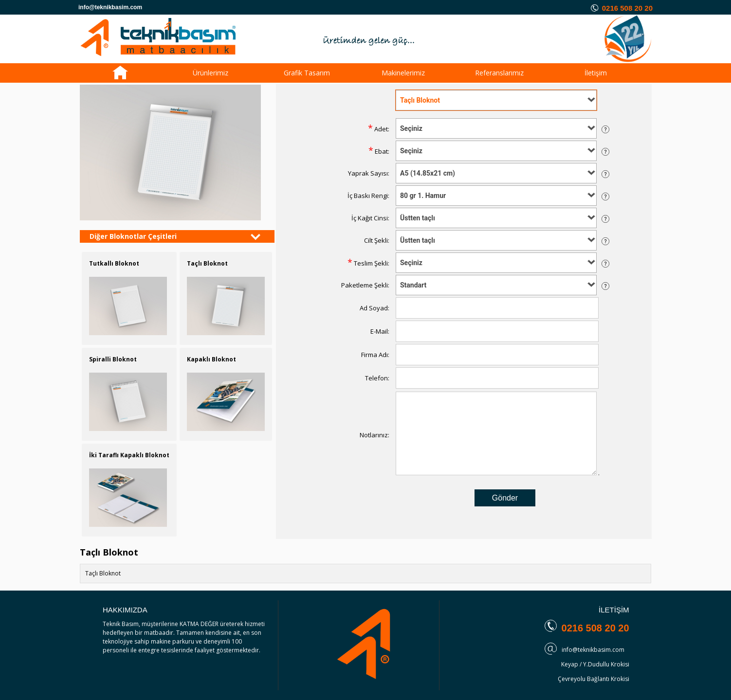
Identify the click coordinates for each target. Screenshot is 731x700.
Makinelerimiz (403, 73)
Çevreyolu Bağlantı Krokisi (594, 679)
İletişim (596, 73)
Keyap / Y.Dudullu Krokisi (595, 664)
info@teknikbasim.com (593, 650)
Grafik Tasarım (307, 73)
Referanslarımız (499, 73)
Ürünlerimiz (210, 73)
